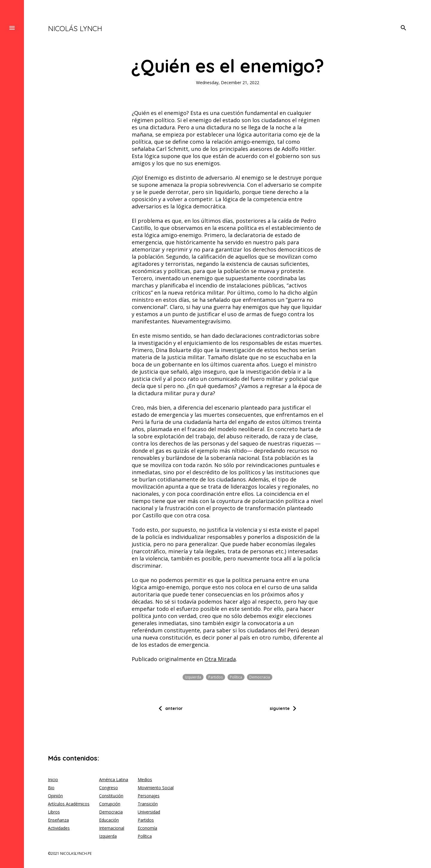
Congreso (108, 788)
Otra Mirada (220, 659)
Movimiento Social (156, 788)
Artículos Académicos (69, 804)
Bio (51, 788)
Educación (109, 820)
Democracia (260, 677)
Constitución (111, 796)
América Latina (114, 780)
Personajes (149, 796)
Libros (54, 812)
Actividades (59, 828)
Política (236, 677)
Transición (148, 804)
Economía (147, 828)
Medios (145, 780)
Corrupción (110, 804)
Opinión (55, 796)
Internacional (112, 828)
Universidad (149, 812)
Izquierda (193, 677)
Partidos (215, 677)
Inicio (53, 780)
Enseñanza (58, 820)
